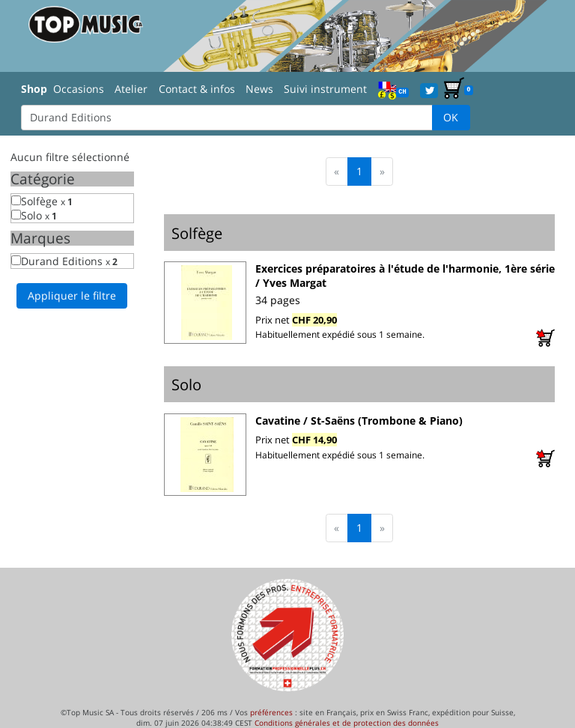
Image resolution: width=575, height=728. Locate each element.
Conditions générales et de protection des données (347, 723)
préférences (271, 712)
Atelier (131, 89)
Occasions (79, 89)
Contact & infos (197, 89)
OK (451, 117)
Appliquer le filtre (72, 295)
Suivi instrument (325, 89)
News (259, 89)
